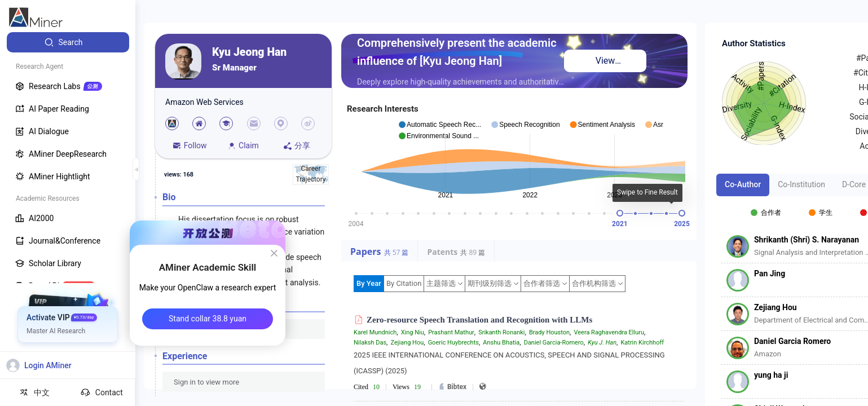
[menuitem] (68, 42)
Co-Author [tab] (743, 184)
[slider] (620, 213)
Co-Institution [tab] (801, 184)
